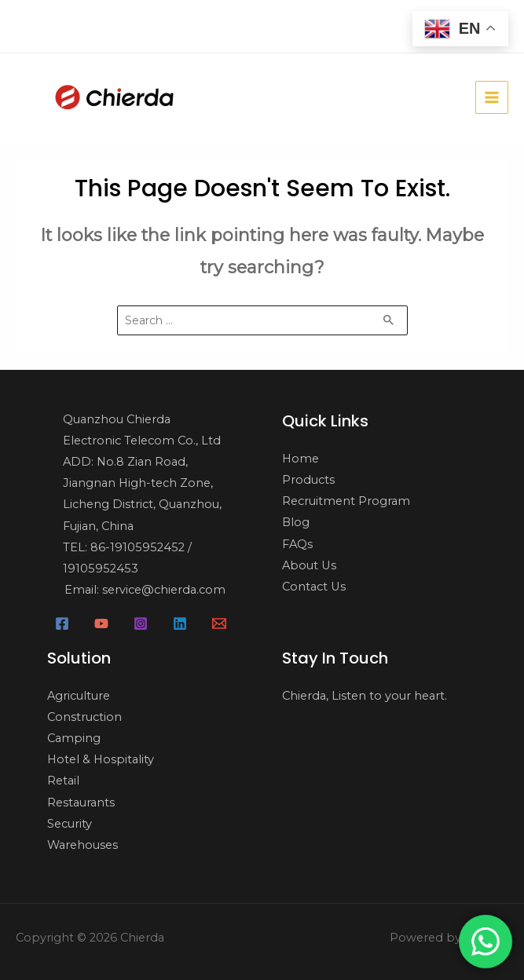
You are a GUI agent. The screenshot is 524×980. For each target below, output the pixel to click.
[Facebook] (62, 623)
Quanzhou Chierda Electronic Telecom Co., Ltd (142, 430)
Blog (296, 522)
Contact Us (314, 587)
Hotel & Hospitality (101, 759)
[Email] (219, 623)
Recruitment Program (346, 501)
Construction (84, 717)
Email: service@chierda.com (145, 590)
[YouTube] (101, 623)
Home (300, 459)
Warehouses (82, 845)
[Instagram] (141, 623)
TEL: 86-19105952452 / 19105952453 (127, 558)
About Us (309, 565)
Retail (63, 781)
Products (308, 480)
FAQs (297, 544)
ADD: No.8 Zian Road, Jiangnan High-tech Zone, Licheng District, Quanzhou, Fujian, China (142, 494)
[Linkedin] (180, 623)
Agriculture (79, 696)
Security (70, 824)
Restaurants (81, 803)
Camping (74, 738)
